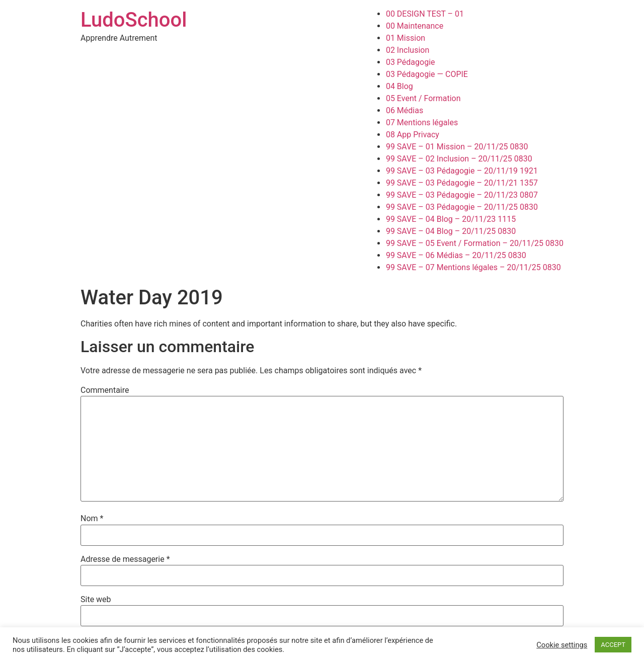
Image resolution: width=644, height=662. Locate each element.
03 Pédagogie (411, 62)
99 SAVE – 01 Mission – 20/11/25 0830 (457, 147)
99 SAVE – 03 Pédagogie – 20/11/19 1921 (462, 171)
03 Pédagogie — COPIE (427, 74)
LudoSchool (134, 20)
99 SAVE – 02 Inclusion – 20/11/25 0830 (459, 159)
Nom (92, 519)
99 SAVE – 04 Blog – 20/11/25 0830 (451, 231)
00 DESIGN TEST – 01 (425, 14)
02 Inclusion (408, 50)
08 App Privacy (413, 135)
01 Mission (406, 38)
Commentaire (105, 390)
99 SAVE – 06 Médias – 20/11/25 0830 (456, 255)
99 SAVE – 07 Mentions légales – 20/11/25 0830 (473, 267)
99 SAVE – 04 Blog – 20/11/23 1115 (451, 219)
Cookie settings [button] (562, 645)
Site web (96, 600)
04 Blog (399, 86)
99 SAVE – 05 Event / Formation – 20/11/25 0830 (475, 243)
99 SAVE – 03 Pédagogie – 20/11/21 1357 (462, 183)
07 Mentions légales (422, 122)
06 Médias (405, 110)
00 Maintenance (415, 26)
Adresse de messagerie (125, 559)
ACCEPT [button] (613, 645)
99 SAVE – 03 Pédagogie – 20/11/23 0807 (462, 195)
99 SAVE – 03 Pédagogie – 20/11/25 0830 (462, 207)
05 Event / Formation (423, 98)
